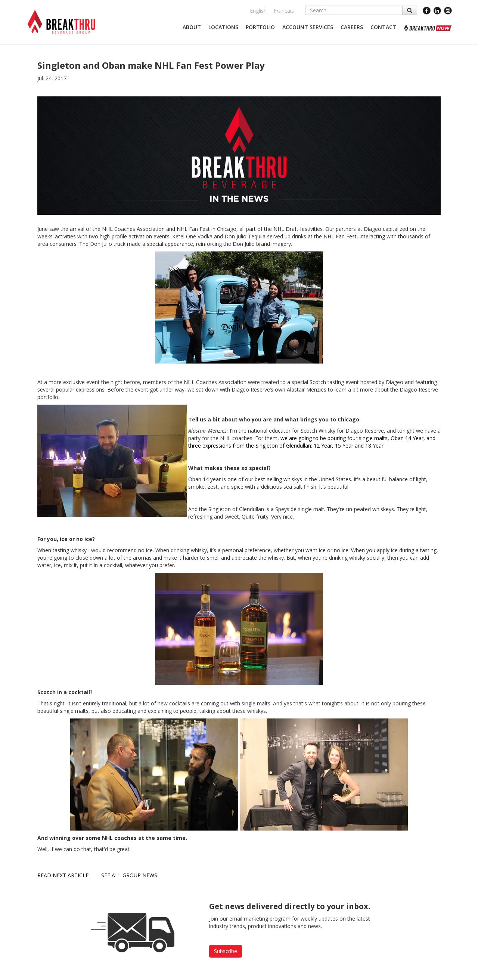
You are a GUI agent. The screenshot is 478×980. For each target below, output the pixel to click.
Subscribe (226, 951)
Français (284, 11)
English (258, 11)
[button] (192, 27)
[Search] (354, 10)
